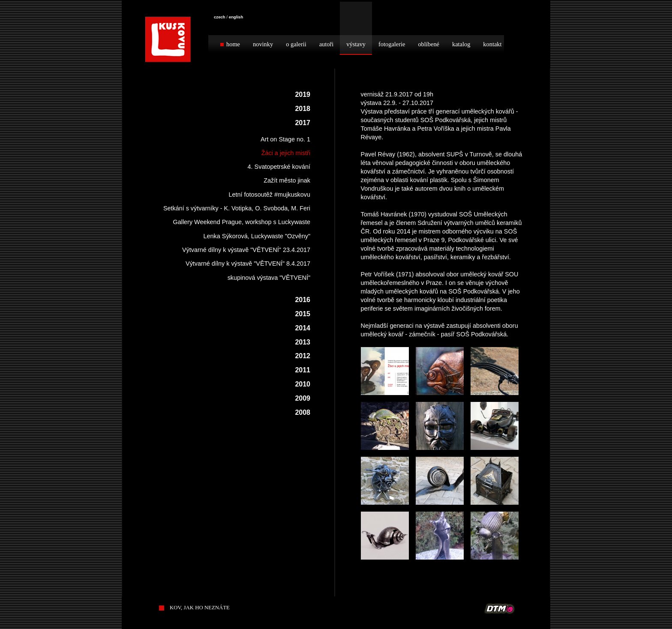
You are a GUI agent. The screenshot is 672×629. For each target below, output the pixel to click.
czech (220, 17)
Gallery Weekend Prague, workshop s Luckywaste (242, 222)
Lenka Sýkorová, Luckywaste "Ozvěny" (257, 236)
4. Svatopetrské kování (279, 167)
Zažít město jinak (287, 180)
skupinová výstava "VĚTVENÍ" (269, 278)
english (236, 17)
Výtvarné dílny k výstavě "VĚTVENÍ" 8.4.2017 (248, 264)
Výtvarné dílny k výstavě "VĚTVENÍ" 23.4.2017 (246, 250)
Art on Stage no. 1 (285, 139)
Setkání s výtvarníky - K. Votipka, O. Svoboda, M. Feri (237, 208)
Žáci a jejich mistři (286, 153)
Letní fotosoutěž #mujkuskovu (270, 195)
